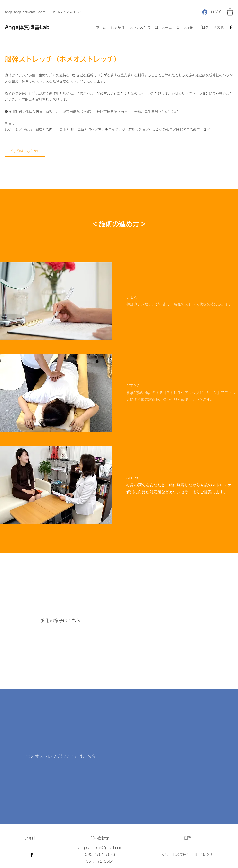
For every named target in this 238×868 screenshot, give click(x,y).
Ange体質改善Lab (27, 27)
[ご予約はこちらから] (25, 151)
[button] (230, 12)
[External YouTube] (177, 757)
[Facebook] (231, 27)
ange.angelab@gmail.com (25, 12)
